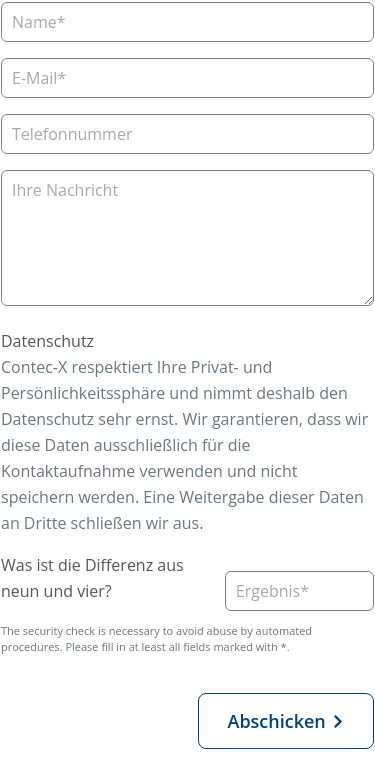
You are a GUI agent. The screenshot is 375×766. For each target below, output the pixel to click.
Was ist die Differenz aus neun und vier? (92, 578)
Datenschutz (47, 341)
